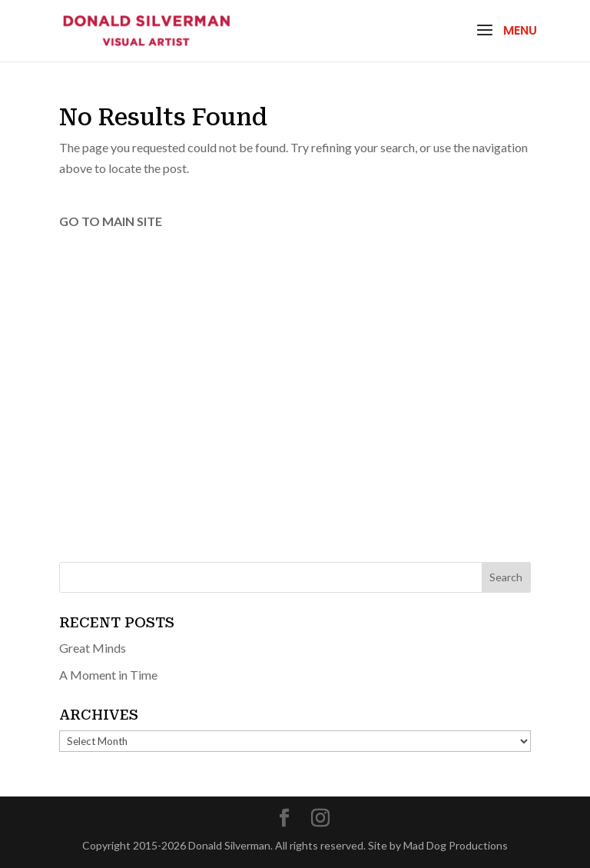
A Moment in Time (108, 675)
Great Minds (93, 648)
